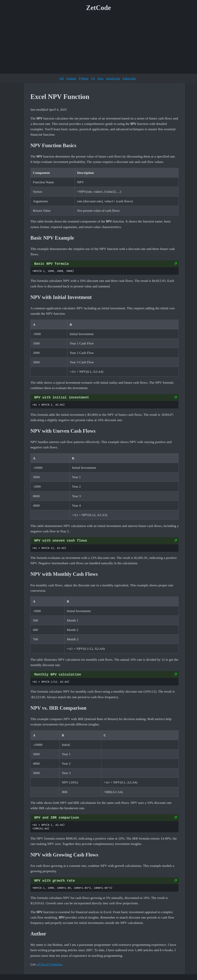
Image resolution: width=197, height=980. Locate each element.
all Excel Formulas (49, 964)
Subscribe (129, 78)
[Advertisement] (98, 44)
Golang (71, 78)
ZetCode (99, 8)
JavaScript (113, 78)
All (62, 78)
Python (83, 78)
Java (100, 78)
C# (93, 78)
